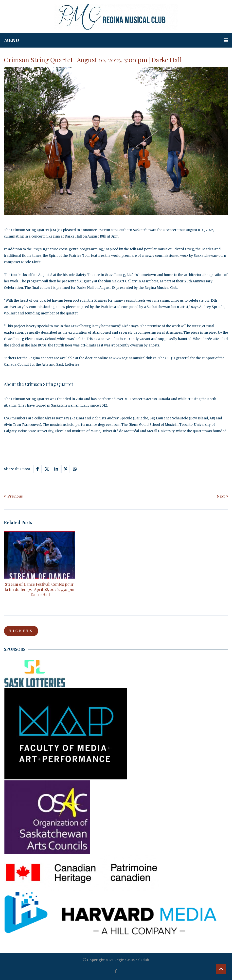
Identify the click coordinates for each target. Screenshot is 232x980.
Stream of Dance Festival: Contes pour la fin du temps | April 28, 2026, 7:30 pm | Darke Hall (39, 589)
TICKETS (21, 631)
